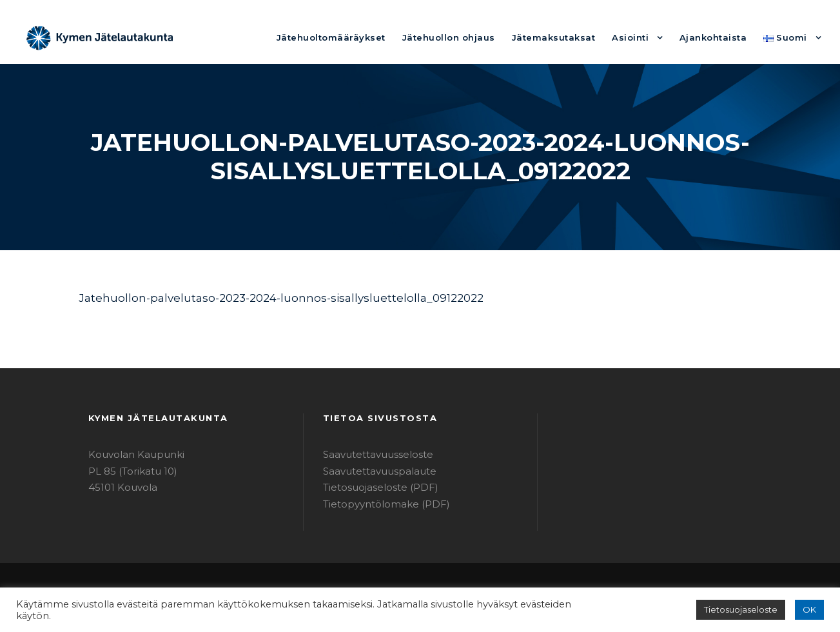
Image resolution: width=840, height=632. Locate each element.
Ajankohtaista (721, 37)
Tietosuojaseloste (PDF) (375, 487)
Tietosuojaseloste (747, 610)
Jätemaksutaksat (574, 37)
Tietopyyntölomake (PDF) (378, 504)
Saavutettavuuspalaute (372, 471)
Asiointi (643, 37)
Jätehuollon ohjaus (480, 37)
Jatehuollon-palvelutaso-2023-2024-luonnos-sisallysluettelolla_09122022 (255, 298)
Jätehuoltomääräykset (374, 37)
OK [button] (810, 610)
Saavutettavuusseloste (372, 454)
